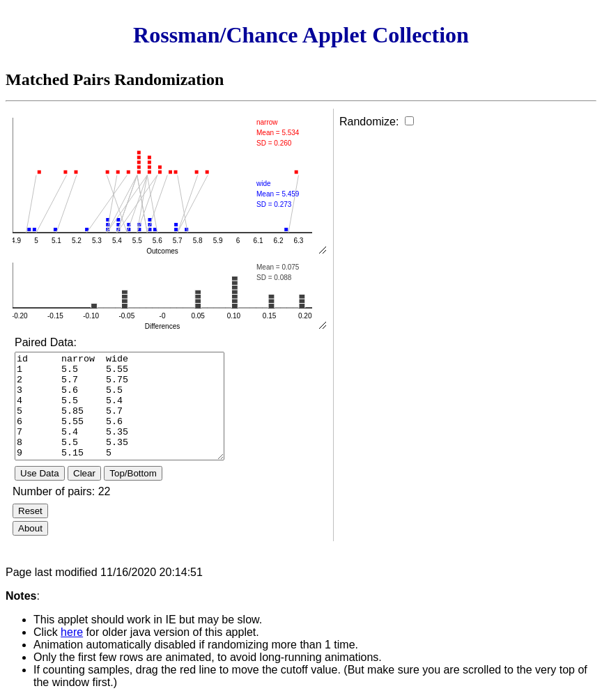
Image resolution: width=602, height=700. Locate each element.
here (72, 632)
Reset (30, 511)
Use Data (40, 473)
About (30, 528)
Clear (84, 473)
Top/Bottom (133, 473)
